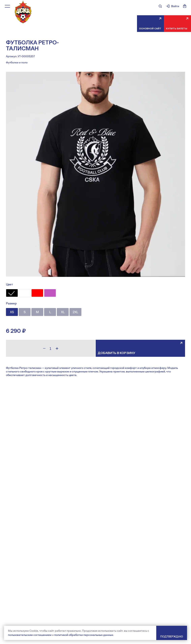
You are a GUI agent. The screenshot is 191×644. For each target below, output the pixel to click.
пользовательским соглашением (30, 635)
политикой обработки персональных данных (84, 635)
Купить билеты (177, 29)
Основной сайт (150, 29)
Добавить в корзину (116, 353)
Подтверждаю (172, 636)
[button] (24, 277)
